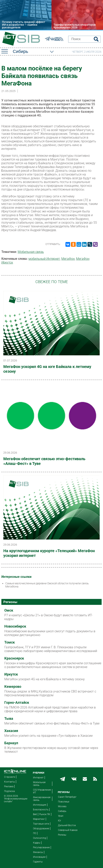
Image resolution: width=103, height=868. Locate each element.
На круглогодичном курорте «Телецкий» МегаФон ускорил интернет (49, 553)
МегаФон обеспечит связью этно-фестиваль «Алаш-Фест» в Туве (44, 461)
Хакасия (11, 731)
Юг (60, 821)
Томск (10, 642)
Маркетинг (39, 819)
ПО (35, 833)
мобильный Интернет (44, 259)
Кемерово (13, 687)
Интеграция (40, 805)
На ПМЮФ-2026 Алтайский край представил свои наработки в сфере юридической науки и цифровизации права (50, 709)
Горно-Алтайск (17, 703)
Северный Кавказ (68, 830)
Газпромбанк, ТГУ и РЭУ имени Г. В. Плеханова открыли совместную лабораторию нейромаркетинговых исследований (51, 649)
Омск (9, 610)
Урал (61, 816)
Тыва (9, 719)
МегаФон (68, 259)
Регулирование (41, 847)
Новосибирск (15, 626)
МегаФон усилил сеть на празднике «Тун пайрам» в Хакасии (48, 736)
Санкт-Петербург (67, 797)
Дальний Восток (67, 825)
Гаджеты (38, 862)
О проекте (10, 777)
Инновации (39, 857)
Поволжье (64, 802)
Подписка (9, 791)
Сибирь (62, 811)
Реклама (9, 786)
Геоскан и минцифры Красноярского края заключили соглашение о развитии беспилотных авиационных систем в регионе (53, 665)
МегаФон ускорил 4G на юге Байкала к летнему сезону (47, 369)
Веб (35, 814)
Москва (62, 806)
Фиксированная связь (42, 799)
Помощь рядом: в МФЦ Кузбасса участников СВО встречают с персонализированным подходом (50, 693)
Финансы (38, 852)
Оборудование (41, 829)
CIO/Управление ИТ (42, 791)
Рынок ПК (45, 814)
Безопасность (41, 810)
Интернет (38, 778)
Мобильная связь (31, 252)
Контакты (10, 782)
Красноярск (14, 658)
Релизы (62, 835)
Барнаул (11, 743)
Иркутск (11, 674)
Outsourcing (40, 838)
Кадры (37, 843)
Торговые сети (41, 824)
